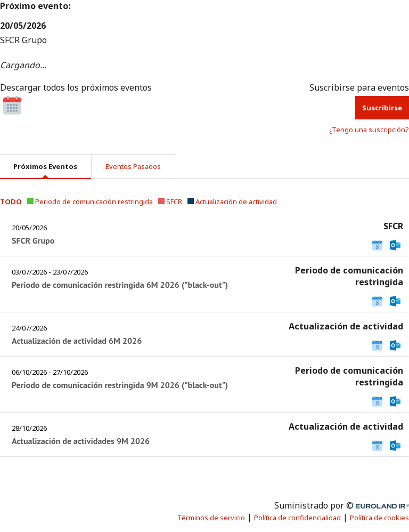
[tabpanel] (204, 329)
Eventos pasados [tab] (133, 166)
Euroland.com (387, 506)
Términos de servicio (211, 518)
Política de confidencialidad (297, 518)
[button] (11, 201)
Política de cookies (379, 518)
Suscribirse (382, 108)
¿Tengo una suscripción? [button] (369, 130)
